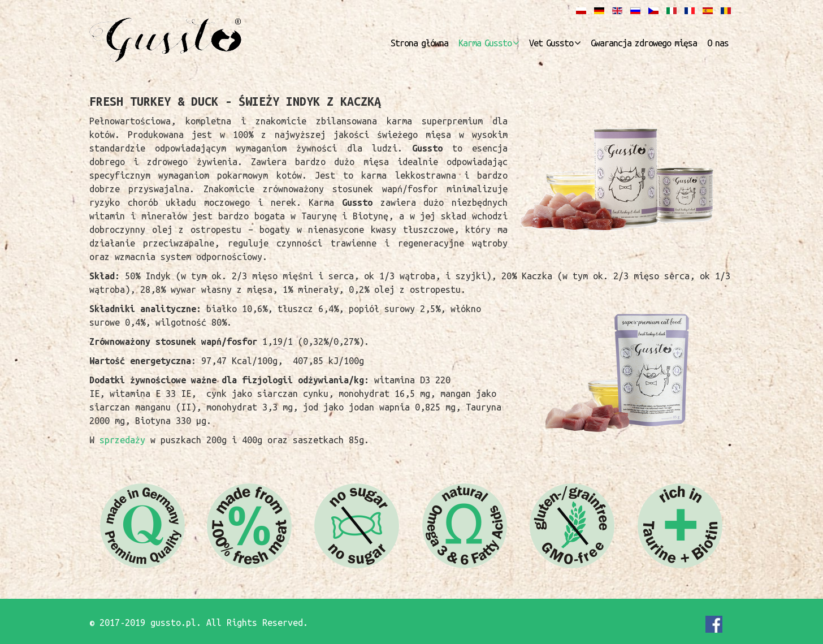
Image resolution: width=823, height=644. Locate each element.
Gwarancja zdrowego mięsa (644, 43)
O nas (718, 43)
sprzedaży (125, 440)
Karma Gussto (485, 43)
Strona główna (419, 43)
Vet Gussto (551, 43)
